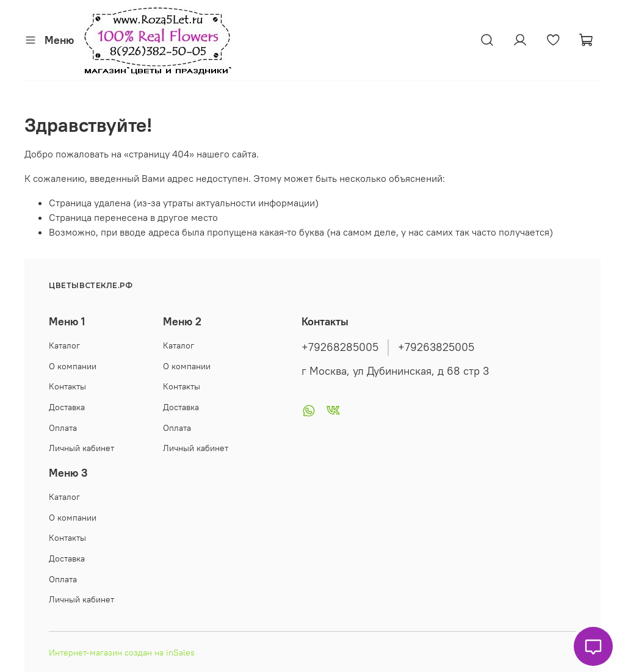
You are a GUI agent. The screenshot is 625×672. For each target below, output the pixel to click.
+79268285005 (340, 347)
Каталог (64, 345)
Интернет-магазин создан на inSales (122, 652)
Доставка (67, 407)
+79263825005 (436, 347)
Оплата (63, 428)
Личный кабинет (81, 448)
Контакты (67, 386)
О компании (73, 366)
